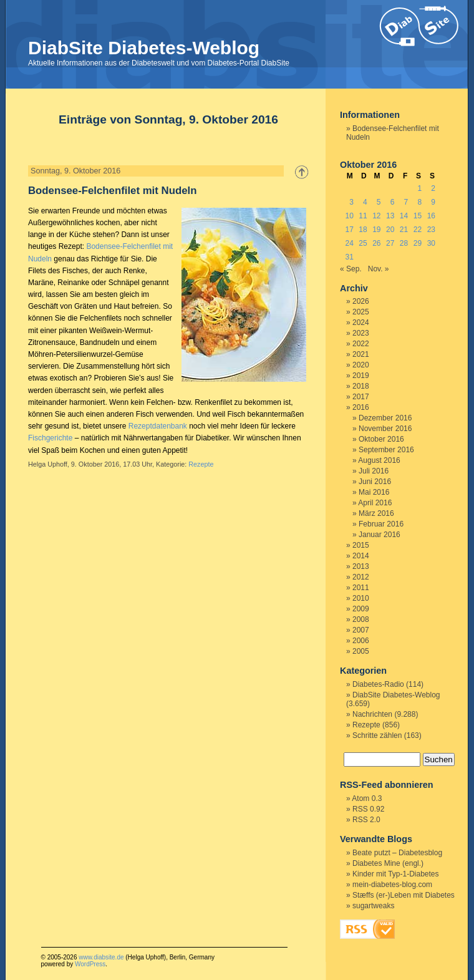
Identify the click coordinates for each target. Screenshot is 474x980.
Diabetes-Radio (378, 684)
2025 (361, 312)
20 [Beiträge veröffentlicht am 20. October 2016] (390, 230)
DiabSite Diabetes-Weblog (144, 48)
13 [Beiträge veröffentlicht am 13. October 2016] (390, 216)
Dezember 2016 (385, 418)
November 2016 (385, 429)
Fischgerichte (50, 438)
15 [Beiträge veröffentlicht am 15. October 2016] (418, 216)
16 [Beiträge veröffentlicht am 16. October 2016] (431, 216)
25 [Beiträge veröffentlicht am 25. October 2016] (363, 243)
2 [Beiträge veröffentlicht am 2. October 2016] (433, 188)
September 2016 (386, 450)
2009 (361, 609)
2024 (361, 323)
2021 (361, 354)
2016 (361, 407)
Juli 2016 (374, 471)
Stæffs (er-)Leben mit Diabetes (404, 895)
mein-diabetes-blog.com (392, 885)
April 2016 (375, 503)
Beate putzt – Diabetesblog (397, 853)
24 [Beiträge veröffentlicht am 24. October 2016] (349, 243)
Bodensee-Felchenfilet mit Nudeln (112, 191)
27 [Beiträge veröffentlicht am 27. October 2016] (390, 243)
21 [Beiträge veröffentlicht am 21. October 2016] (404, 230)
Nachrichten (372, 714)
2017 (361, 397)
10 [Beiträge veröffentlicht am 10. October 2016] (349, 216)
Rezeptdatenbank (158, 426)
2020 (361, 365)
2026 (361, 301)
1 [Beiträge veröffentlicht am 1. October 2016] (419, 188)
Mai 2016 (374, 492)
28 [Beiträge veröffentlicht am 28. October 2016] (404, 243)
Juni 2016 (375, 482)
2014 (361, 556)
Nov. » (379, 269)
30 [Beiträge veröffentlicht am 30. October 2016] (431, 243)
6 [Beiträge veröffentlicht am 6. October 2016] (393, 202)
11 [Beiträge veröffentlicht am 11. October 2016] (363, 216)
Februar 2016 (381, 524)
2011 (361, 588)
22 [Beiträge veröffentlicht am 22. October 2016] (418, 230)
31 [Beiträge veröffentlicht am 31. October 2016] (349, 257)
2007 (361, 630)
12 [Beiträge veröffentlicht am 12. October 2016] (376, 216)
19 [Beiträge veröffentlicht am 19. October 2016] (376, 230)
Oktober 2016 (381, 439)
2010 (361, 598)
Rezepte (201, 464)
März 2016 (376, 513)
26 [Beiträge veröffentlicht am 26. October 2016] (376, 243)
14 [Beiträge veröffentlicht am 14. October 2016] (404, 216)
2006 (361, 641)
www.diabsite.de (101, 957)
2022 (361, 344)
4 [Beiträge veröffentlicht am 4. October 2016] (365, 202)
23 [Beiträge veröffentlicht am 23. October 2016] (431, 230)
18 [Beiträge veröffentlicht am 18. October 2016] (363, 230)
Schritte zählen (377, 735)
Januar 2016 (380, 535)
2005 (361, 651)
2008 (361, 619)
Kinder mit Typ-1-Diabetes (396, 874)
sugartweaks (373, 906)
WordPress (90, 964)
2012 (361, 577)
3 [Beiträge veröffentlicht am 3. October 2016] (351, 202)
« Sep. (351, 269)
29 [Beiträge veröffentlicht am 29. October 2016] (418, 243)
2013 (361, 566)
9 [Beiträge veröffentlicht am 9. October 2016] (433, 202)
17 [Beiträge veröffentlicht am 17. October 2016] (349, 230)
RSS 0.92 (368, 809)
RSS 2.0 (366, 820)
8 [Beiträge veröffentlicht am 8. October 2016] (419, 202)
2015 (361, 545)
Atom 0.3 (367, 798)
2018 (361, 386)
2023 (361, 333)
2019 (361, 376)
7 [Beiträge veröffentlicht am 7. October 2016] (406, 202)
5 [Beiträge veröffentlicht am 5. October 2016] (379, 202)
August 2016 (379, 460)
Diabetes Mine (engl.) (388, 863)
